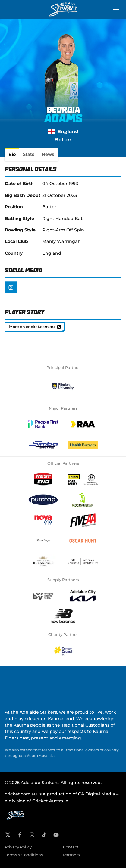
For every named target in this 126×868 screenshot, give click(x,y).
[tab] (12, 154)
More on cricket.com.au (35, 327)
